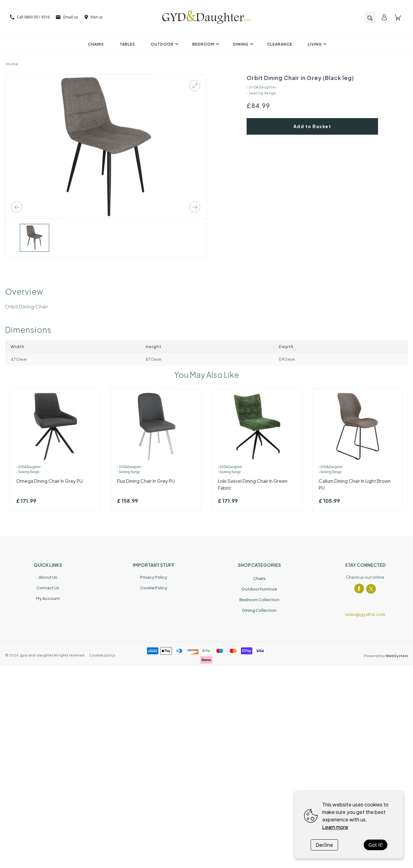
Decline (324, 845)
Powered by (386, 656)
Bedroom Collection (259, 600)
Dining (242, 44)
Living (316, 44)
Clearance (280, 44)
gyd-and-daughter (37, 655)
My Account (48, 598)
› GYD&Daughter (262, 87)
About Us (48, 577)
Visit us (94, 17)
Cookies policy (102, 655)
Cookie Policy (154, 588)
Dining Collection (259, 610)
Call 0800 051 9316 (30, 17)
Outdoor (164, 44)
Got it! (375, 845)
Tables (127, 44)
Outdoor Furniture (259, 589)
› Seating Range (261, 93)
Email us (67, 17)
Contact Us (48, 588)
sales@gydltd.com (365, 614)
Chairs (96, 44)
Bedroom (205, 44)
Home (12, 64)
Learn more (335, 827)
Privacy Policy (154, 577)
